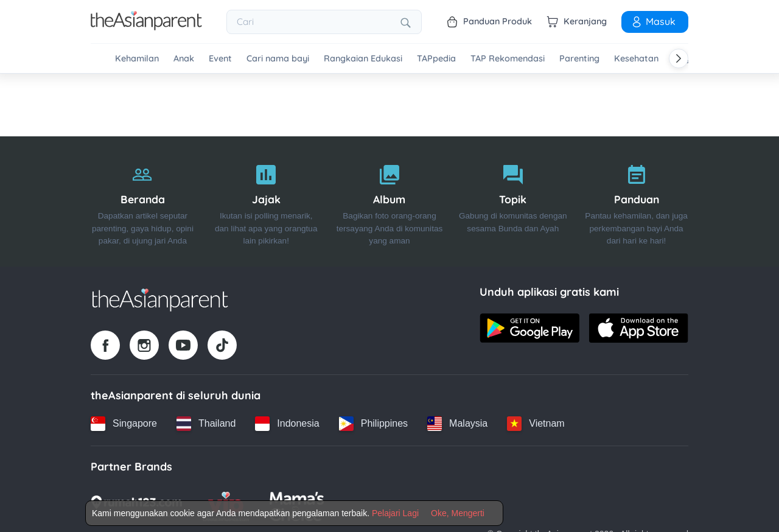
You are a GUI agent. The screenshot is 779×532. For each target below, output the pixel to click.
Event (220, 59)
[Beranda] (143, 202)
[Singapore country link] (124, 424)
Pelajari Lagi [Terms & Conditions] (395, 513)
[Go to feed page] (146, 27)
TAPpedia (436, 59)
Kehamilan (137, 59)
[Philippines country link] (373, 424)
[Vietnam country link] (536, 424)
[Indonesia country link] (287, 424)
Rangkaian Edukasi (363, 59)
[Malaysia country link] (457, 424)
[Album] (390, 202)
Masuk (653, 21)
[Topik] (513, 202)
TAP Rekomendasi (508, 59)
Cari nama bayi (278, 59)
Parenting (579, 59)
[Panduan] (636, 202)
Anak (184, 59)
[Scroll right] (679, 58)
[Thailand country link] (206, 424)
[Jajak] (266, 202)
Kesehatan (636, 59)
